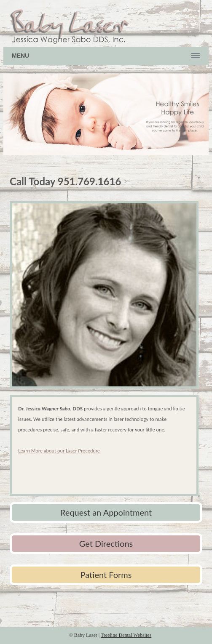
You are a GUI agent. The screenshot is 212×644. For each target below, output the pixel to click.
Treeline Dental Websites (126, 635)
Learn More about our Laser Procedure (59, 451)
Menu (20, 56)
